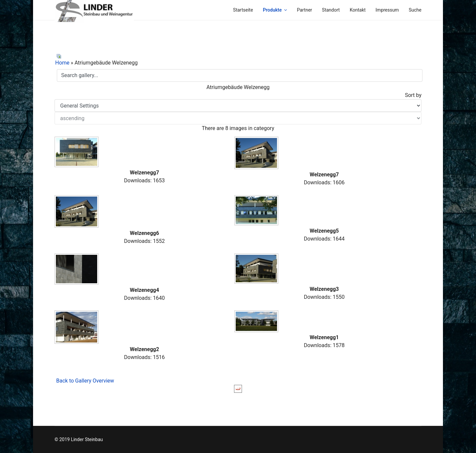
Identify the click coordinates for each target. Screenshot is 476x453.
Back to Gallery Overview (85, 381)
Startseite (243, 10)
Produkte (272, 10)
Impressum (387, 10)
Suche (415, 10)
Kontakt (358, 10)
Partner (304, 10)
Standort (331, 10)
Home (62, 63)
